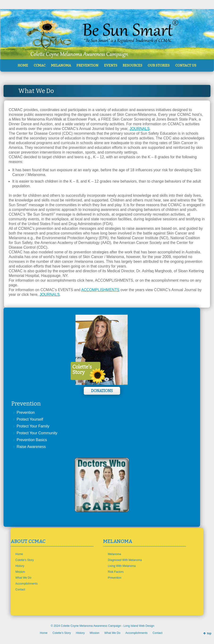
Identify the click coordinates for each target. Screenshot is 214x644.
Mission (20, 572)
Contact (20, 590)
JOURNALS (140, 129)
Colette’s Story (25, 560)
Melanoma (114, 554)
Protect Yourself (30, 419)
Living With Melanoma (122, 566)
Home (19, 554)
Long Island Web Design (139, 626)
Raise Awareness (31, 447)
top (209, 633)
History (20, 566)
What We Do (23, 578)
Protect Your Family (33, 426)
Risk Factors (116, 572)
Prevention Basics (32, 440)
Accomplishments (26, 584)
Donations (102, 391)
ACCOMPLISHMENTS (100, 290)
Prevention (26, 412)
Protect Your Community (37, 433)
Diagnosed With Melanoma (125, 560)
